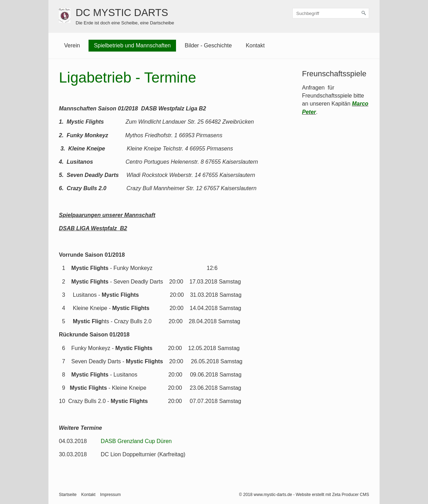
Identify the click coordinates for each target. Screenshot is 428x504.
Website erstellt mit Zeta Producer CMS (332, 495)
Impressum (110, 495)
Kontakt (255, 45)
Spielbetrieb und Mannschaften (132, 45)
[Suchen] (364, 13)
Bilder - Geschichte (208, 45)
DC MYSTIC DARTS (122, 13)
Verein (72, 45)
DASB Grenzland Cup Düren (136, 441)
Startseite (68, 495)
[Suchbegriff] (331, 13)
